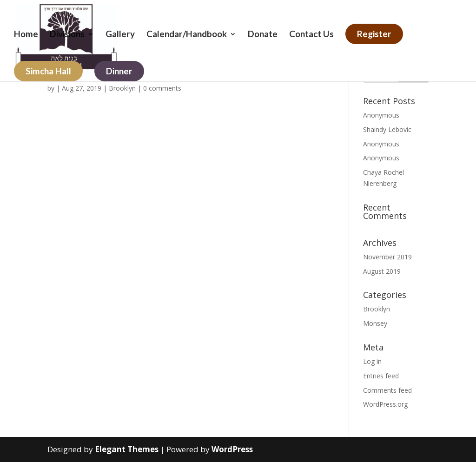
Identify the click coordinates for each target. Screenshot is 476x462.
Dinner (119, 71)
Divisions (67, 35)
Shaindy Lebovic (387, 129)
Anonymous (381, 115)
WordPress (232, 449)
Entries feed (381, 376)
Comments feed (387, 390)
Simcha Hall (48, 71)
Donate (263, 35)
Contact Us (311, 35)
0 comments (162, 88)
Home (26, 35)
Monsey (375, 323)
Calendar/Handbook (187, 35)
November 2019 (387, 257)
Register (374, 34)
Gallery (120, 35)
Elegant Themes (127, 449)
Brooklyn (122, 88)
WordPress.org (385, 404)
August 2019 (382, 271)
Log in (372, 361)
